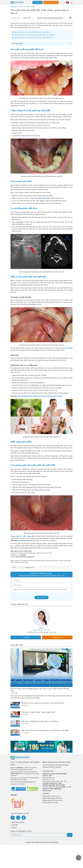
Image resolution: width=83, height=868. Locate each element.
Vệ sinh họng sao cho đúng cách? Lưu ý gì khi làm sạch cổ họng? (40, 396)
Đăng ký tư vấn (57, 637)
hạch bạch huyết (44, 198)
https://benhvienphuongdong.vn (25, 557)
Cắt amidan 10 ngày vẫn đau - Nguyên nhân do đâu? (38, 712)
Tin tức (21, 7)
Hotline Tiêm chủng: (53, 798)
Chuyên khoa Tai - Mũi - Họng (21, 536)
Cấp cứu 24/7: (51, 796)
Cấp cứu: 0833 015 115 (51, 2)
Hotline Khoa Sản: (52, 800)
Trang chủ (14, 7)
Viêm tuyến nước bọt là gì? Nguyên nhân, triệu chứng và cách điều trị (35, 35)
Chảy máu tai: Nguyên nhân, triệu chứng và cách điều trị (40, 721)
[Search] (64, 2)
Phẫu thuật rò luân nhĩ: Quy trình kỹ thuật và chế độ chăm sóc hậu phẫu (45, 730)
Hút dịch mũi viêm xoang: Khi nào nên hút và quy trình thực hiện (42, 703)
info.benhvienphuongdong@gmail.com (25, 782)
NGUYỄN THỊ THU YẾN (41, 630)
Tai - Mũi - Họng (29, 7)
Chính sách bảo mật (18, 822)
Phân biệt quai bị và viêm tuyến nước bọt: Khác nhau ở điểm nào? (34, 38)
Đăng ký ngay (42, 597)
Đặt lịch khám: (50, 803)
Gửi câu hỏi (37, 2)
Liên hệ (14, 828)
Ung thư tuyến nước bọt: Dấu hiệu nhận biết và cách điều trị (32, 32)
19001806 (23, 555)
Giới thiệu (15, 825)
